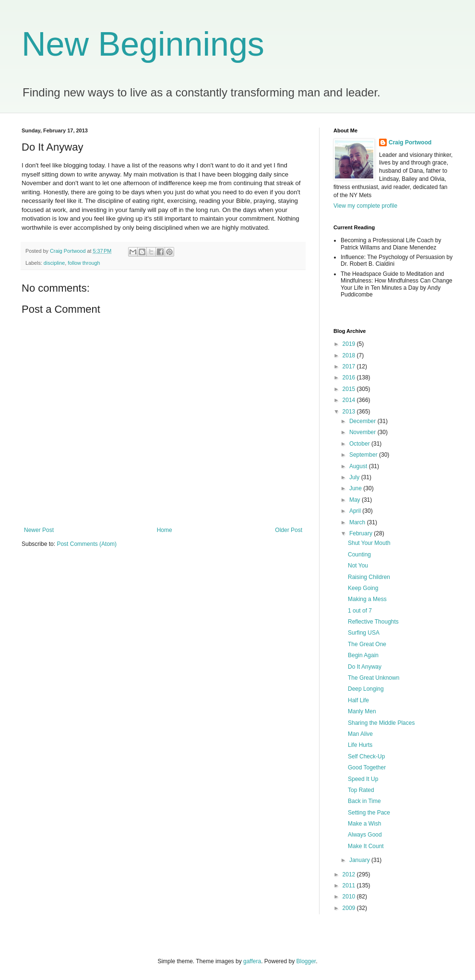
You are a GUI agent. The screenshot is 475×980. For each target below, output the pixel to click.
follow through (84, 263)
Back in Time (364, 801)
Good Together (367, 767)
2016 (350, 378)
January (360, 860)
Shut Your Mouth (369, 543)
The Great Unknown (374, 678)
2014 (350, 400)
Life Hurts (360, 745)
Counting (359, 555)
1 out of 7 (360, 611)
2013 (350, 412)
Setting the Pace (369, 813)
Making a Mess (367, 599)
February (362, 533)
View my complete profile (365, 206)
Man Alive (360, 734)
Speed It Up (363, 779)
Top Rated (361, 790)
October (360, 444)
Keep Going (363, 588)
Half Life (358, 700)
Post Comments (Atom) (87, 544)
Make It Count (366, 846)
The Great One (367, 644)
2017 (350, 366)
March (358, 522)
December (363, 421)
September (364, 455)
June (356, 488)
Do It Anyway (365, 667)
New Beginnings (143, 44)
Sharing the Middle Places (381, 723)
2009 (350, 908)
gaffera (252, 961)
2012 (350, 874)
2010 (350, 897)
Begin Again (363, 655)
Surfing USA (364, 633)
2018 (350, 355)
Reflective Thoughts (373, 622)
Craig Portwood (410, 142)
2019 (350, 344)
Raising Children (369, 577)
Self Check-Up (366, 756)
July (355, 477)
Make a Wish (364, 824)
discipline (54, 263)
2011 (350, 886)
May (356, 500)
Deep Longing (366, 689)
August (359, 466)
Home (165, 530)
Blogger (306, 961)
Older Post (289, 530)
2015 (350, 389)
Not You (358, 566)
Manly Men (362, 711)
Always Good (365, 835)
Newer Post (39, 530)
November (363, 432)
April (356, 511)
